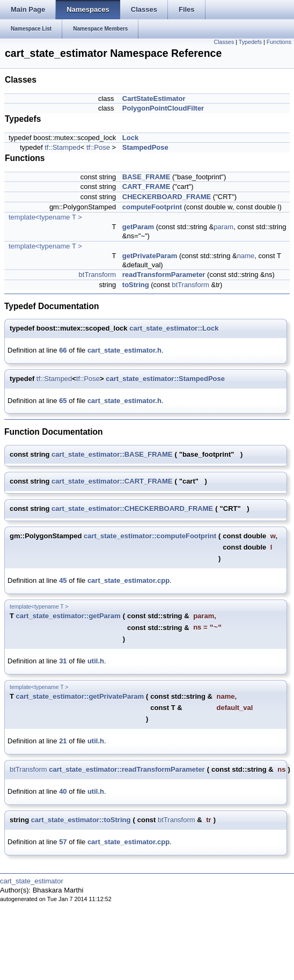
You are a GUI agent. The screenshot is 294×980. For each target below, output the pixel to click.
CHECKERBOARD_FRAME (167, 197)
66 (63, 350)
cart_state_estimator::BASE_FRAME (112, 454)
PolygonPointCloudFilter (163, 108)
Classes (224, 42)
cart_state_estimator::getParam (68, 616)
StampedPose (145, 147)
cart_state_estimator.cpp (128, 580)
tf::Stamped (62, 147)
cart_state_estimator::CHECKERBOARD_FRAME (132, 509)
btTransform (98, 275)
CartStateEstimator (154, 98)
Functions (279, 42)
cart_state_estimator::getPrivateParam (80, 696)
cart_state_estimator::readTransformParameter (127, 769)
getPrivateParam (150, 256)
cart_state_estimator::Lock (174, 328)
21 (63, 741)
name (246, 256)
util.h (96, 661)
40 (63, 791)
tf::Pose (98, 147)
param (223, 227)
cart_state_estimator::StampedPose (165, 379)
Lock (130, 138)
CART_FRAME (146, 187)
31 (63, 661)
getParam (138, 227)
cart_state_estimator (32, 881)
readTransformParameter (164, 275)
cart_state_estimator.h (124, 350)
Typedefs (250, 42)
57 (63, 842)
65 (63, 401)
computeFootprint (152, 207)
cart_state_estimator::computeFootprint (150, 536)
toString (136, 285)
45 (63, 580)
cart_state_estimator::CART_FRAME (112, 481)
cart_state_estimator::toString (81, 820)
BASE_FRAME (146, 177)
